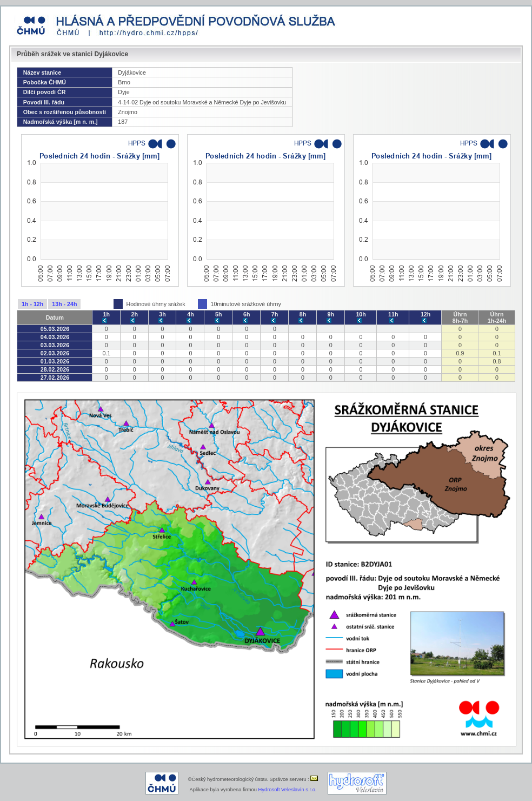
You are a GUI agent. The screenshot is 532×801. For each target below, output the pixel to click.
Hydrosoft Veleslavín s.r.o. (288, 790)
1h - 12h (32, 304)
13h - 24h (64, 304)
